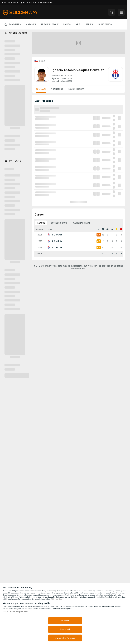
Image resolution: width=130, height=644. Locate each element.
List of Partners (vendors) (16, 612)
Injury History (76, 89)
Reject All (65, 629)
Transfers (57, 89)
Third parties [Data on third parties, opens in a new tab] (57, 599)
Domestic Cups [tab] (59, 223)
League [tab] (41, 223)
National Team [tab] (81, 223)
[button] (112, 12)
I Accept (65, 621)
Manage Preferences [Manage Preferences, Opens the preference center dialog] (65, 638)
